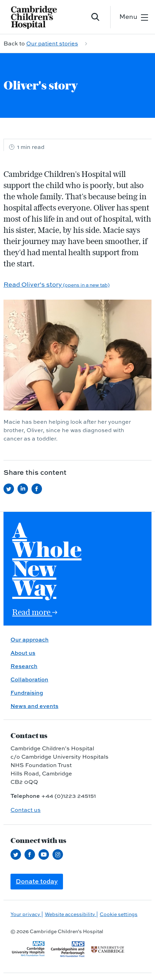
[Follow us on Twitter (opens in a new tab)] (17, 854)
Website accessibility (71, 914)
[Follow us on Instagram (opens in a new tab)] (59, 854)
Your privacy (26, 914)
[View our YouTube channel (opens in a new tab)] (45, 854)
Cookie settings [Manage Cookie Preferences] (119, 914)
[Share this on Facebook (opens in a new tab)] (38, 489)
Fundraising (27, 693)
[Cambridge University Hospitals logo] (38, 17)
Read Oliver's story (57, 284)
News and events (34, 706)
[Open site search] (96, 17)
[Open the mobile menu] (134, 17)
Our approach (30, 639)
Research (24, 666)
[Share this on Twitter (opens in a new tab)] (10, 489)
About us (23, 653)
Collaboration (29, 679)
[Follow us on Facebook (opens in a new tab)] (31, 854)
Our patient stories (52, 43)
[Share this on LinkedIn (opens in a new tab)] (24, 489)
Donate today (37, 881)
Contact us (26, 810)
